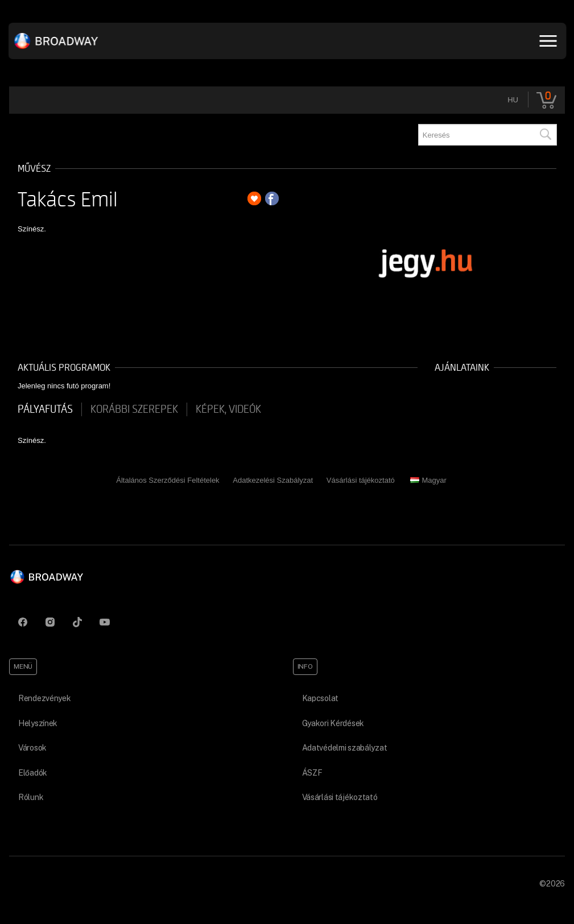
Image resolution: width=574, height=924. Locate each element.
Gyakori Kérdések (333, 723)
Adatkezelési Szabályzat (273, 480)
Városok (32, 748)
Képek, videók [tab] (228, 409)
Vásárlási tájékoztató (361, 480)
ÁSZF (312, 773)
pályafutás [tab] (45, 409)
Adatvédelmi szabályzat (345, 748)
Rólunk (31, 797)
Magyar (428, 480)
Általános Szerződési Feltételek (168, 480)
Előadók (33, 773)
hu (513, 100)
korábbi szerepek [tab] (134, 409)
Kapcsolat (320, 698)
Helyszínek (38, 723)
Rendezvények (45, 698)
